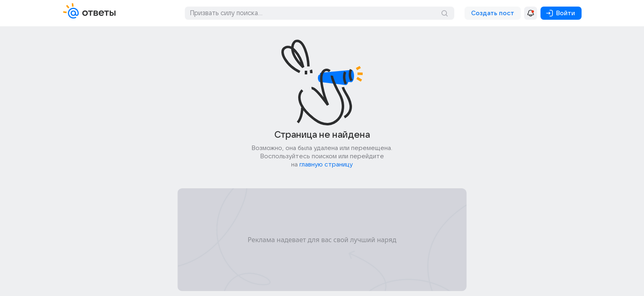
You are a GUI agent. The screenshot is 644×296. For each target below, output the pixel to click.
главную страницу (326, 164)
